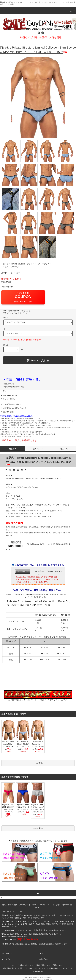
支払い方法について (27, 965)
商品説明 (13, 449)
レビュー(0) (63, 449)
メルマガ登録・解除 (51, 968)
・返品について (8, 384)
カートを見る (6, 959)
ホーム (6, 264)
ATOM (40, 971)
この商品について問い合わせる (13, 408)
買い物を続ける (7, 412)
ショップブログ (66, 968)
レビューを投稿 (7, 399)
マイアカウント (7, 953)
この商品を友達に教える (11, 404)
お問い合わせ (44, 959)
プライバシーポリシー (33, 968)
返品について (58, 965)
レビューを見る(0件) (9, 396)
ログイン (42, 953)
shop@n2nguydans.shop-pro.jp (17, 937)
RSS (35, 971)
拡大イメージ (38, 449)
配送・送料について (44, 965)
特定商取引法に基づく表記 (13, 968)
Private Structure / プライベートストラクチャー (31, 264)
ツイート (7, 391)
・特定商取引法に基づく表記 (13, 387)
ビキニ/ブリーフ (12, 267)
